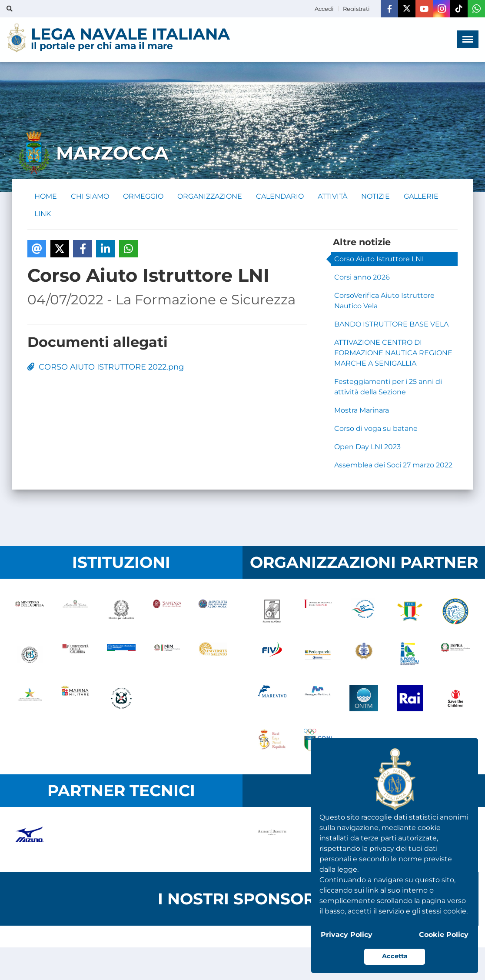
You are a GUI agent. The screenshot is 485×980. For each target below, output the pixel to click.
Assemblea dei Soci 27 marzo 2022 (393, 465)
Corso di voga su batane (376, 428)
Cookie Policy (444, 935)
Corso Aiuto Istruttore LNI (379, 259)
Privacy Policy (347, 935)
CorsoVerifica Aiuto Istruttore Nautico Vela (384, 301)
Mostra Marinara (362, 410)
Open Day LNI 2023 (367, 447)
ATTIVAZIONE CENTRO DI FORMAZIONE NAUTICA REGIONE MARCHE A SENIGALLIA (393, 353)
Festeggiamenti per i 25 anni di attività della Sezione (388, 387)
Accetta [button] (395, 956)
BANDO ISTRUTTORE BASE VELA (391, 324)
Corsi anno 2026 (362, 277)
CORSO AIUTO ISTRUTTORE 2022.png (106, 367)
